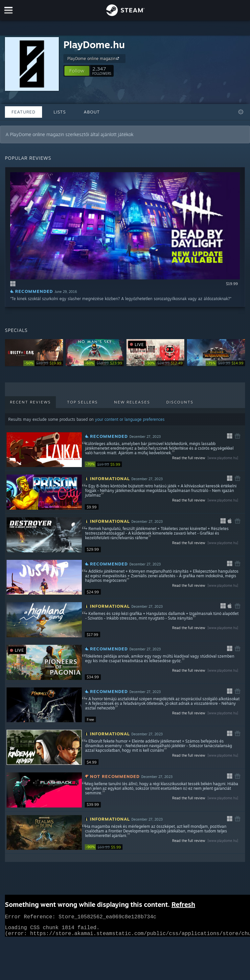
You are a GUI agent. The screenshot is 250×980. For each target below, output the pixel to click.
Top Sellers (82, 402)
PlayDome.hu (94, 44)
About (92, 112)
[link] (43, 363)
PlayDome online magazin (94, 58)
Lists (60, 112)
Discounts (180, 402)
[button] (77, 71)
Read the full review (206, 458)
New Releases (132, 402)
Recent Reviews (30, 402)
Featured (23, 112)
